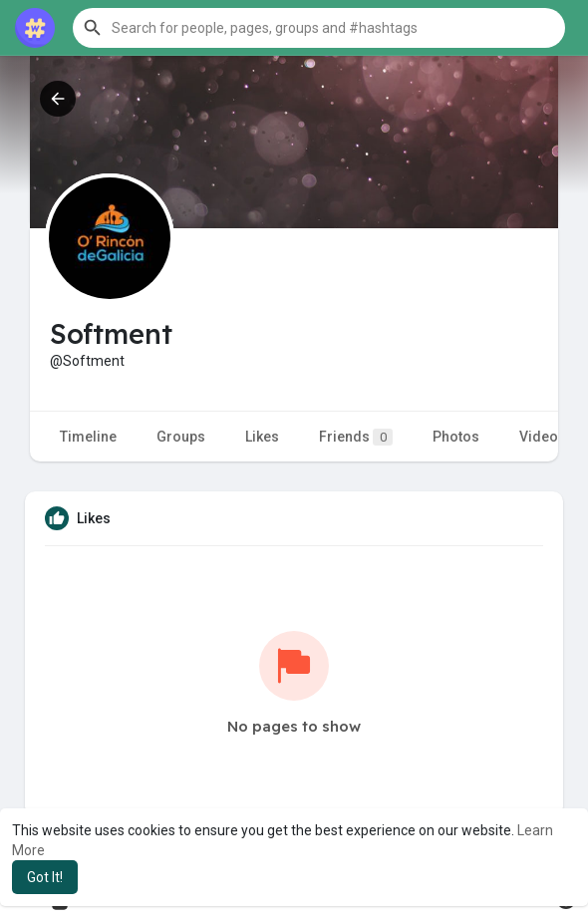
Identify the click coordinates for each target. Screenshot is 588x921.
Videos (543, 437)
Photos (456, 437)
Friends (356, 437)
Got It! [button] (45, 877)
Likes (262, 437)
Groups (181, 437)
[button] (319, 28)
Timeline (88, 437)
